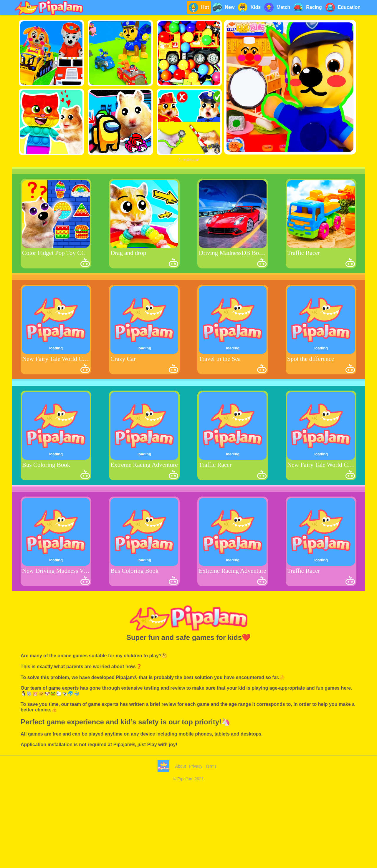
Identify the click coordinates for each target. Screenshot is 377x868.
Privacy (196, 766)
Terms (211, 766)
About (181, 766)
